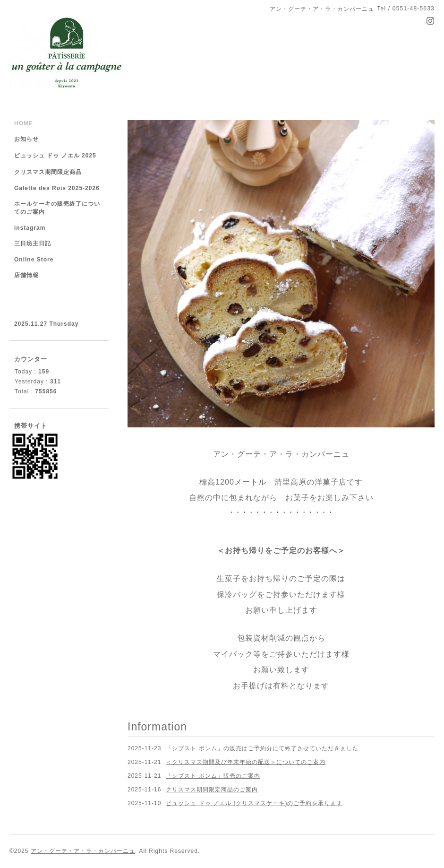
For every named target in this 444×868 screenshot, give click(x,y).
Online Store (34, 260)
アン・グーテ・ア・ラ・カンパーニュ (83, 851)
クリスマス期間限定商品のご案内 (212, 790)
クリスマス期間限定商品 (48, 172)
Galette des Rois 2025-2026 (57, 188)
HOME (24, 123)
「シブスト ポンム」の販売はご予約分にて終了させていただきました (262, 748)
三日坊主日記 (33, 243)
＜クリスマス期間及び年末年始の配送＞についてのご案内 (246, 762)
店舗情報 (26, 275)
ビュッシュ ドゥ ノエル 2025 (55, 156)
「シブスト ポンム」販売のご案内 (213, 776)
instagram (30, 228)
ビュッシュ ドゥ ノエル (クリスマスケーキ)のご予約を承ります (254, 803)
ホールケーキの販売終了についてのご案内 (57, 208)
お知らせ (26, 139)
